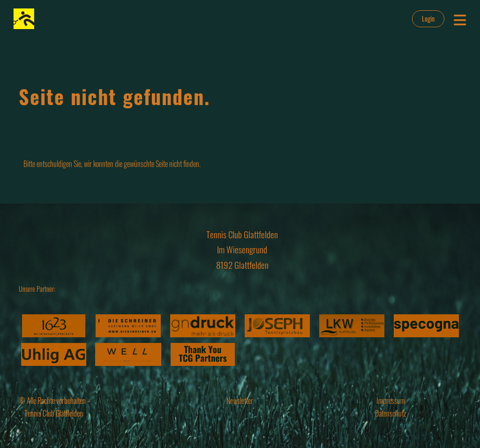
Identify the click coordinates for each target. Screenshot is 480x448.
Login (428, 19)
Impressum (391, 401)
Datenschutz (390, 413)
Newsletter (240, 401)
